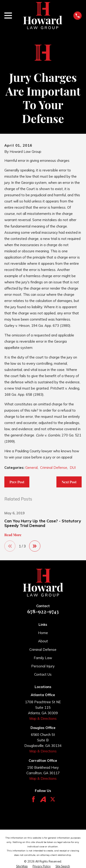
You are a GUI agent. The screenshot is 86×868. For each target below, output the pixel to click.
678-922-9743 (43, 611)
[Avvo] (43, 799)
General (31, 468)
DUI (73, 468)
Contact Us (43, 674)
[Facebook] (33, 799)
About (43, 641)
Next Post (69, 482)
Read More (13, 535)
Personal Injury (43, 666)
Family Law (43, 658)
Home (43, 633)
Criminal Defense (54, 468)
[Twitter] (53, 799)
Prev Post (17, 482)
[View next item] (35, 546)
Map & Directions (43, 719)
